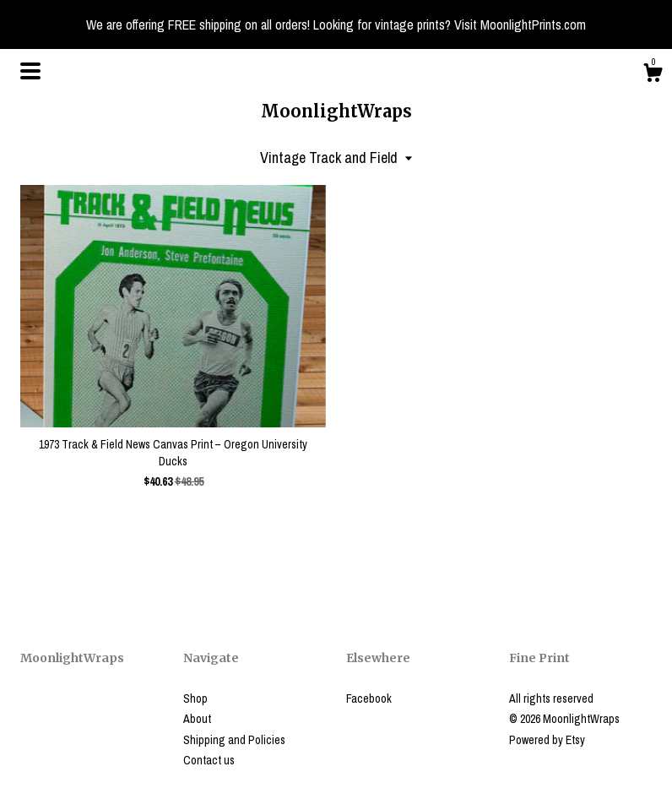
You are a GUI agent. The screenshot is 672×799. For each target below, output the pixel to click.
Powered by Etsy (547, 740)
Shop (195, 698)
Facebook (369, 698)
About (197, 719)
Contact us (209, 760)
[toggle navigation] (30, 71)
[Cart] (653, 75)
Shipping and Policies (234, 740)
